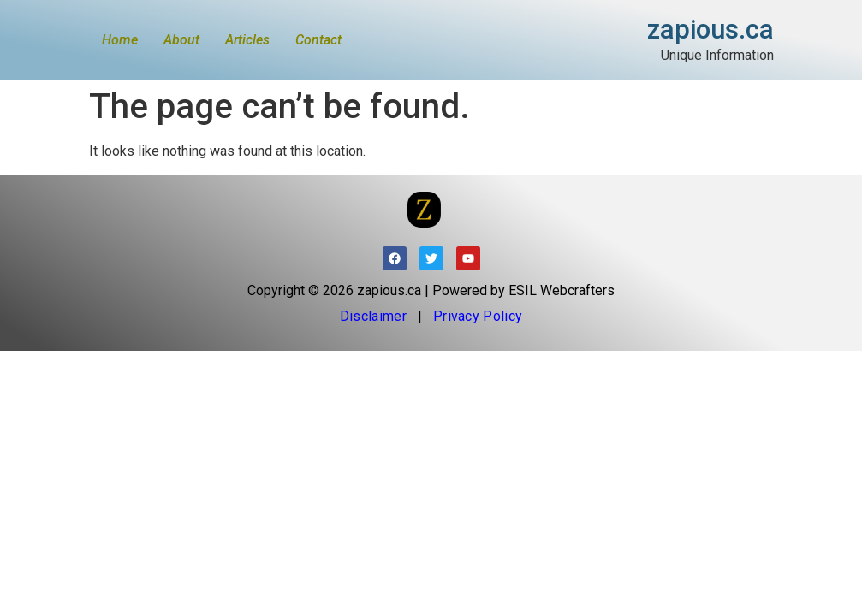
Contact (318, 40)
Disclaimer (373, 316)
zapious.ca (710, 30)
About (181, 40)
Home (120, 40)
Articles (247, 40)
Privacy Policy (478, 316)
